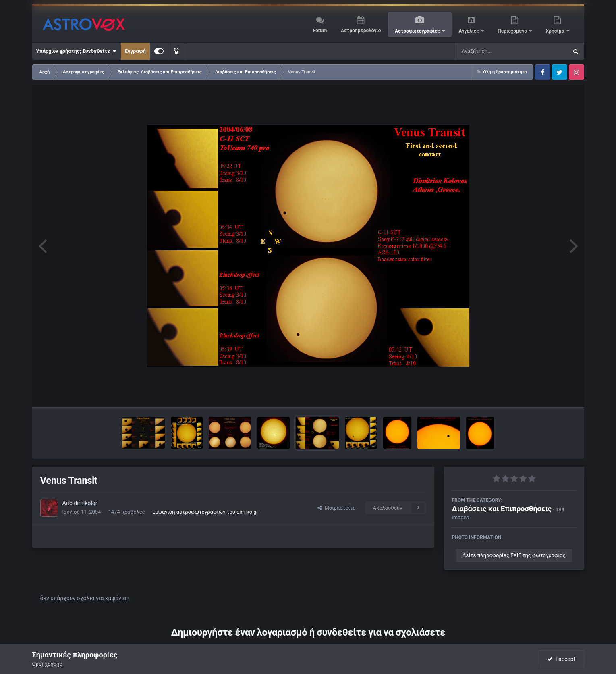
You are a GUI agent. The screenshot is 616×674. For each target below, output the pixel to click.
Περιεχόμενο (513, 31)
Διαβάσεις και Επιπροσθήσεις (502, 509)
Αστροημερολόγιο (361, 31)
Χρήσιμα (556, 31)
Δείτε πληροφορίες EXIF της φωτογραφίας (514, 555)
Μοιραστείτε (336, 508)
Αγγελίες (469, 31)
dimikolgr (85, 503)
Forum (320, 31)
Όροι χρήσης (47, 664)
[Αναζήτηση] (495, 51)
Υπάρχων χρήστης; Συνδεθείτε (76, 51)
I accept (561, 659)
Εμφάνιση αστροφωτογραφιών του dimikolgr (205, 512)
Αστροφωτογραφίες (418, 31)
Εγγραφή (135, 51)
